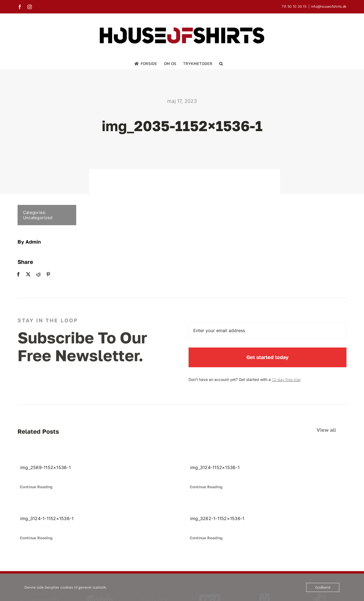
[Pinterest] (44, 274)
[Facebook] (15, 274)
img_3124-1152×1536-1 (215, 467)
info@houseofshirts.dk (329, 6)
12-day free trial (286, 384)
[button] (221, 64)
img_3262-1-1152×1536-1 (217, 518)
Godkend (323, 587)
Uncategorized (34, 218)
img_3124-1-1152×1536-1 (47, 518)
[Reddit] (35, 274)
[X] (25, 274)
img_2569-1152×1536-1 (46, 467)
